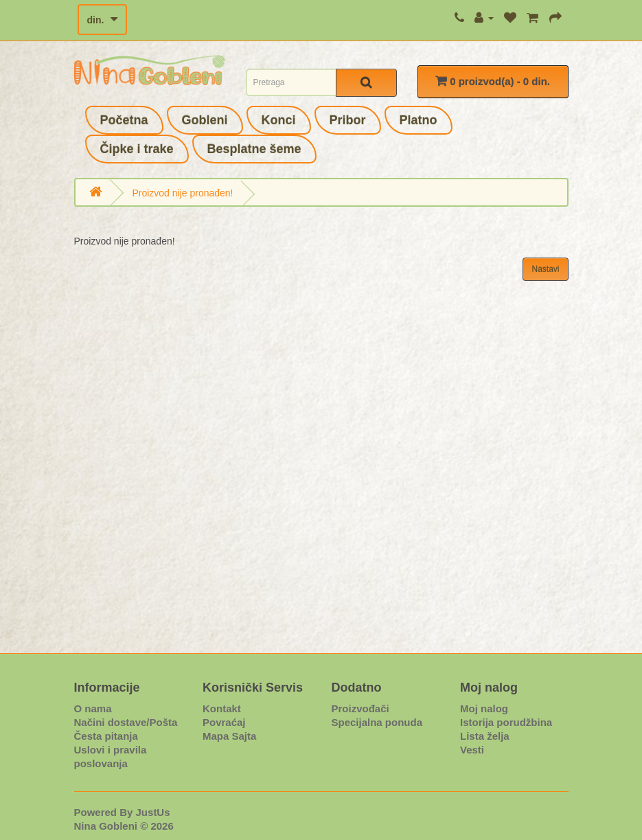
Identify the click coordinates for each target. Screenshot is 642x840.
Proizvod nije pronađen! (182, 193)
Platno (419, 120)
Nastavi (545, 269)
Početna (124, 120)
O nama (93, 708)
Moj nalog (484, 708)
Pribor (348, 120)
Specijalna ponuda (377, 722)
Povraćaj (224, 722)
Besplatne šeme (254, 149)
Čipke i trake (137, 149)
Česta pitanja (106, 736)
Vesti (472, 750)
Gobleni (205, 120)
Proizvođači (360, 708)
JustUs (153, 812)
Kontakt (222, 708)
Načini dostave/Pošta (126, 722)
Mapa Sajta (229, 736)
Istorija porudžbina (506, 722)
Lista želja (485, 736)
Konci (279, 120)
